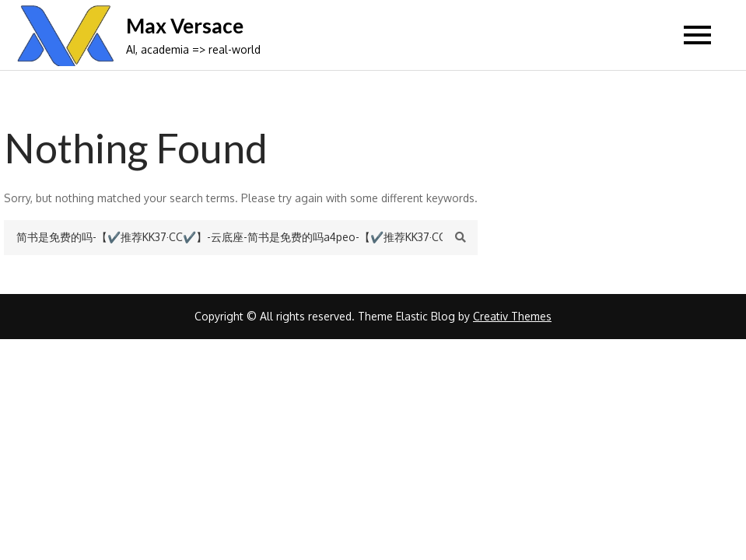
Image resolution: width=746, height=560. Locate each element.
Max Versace (185, 26)
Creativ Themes (512, 316)
